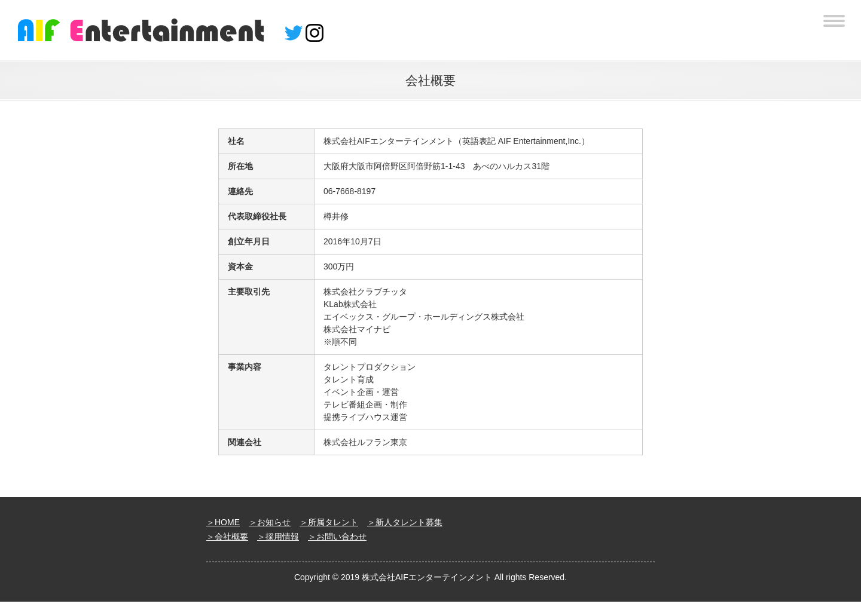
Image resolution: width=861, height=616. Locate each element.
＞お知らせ (270, 522)
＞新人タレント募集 (405, 522)
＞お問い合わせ (337, 537)
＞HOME (223, 522)
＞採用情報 (278, 537)
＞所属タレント (329, 522)
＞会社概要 (227, 537)
